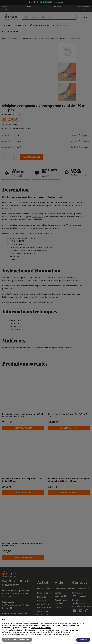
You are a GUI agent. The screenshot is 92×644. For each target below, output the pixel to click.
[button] (89, 619)
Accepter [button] (83, 640)
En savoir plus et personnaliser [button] (17, 640)
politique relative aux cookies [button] (41, 628)
